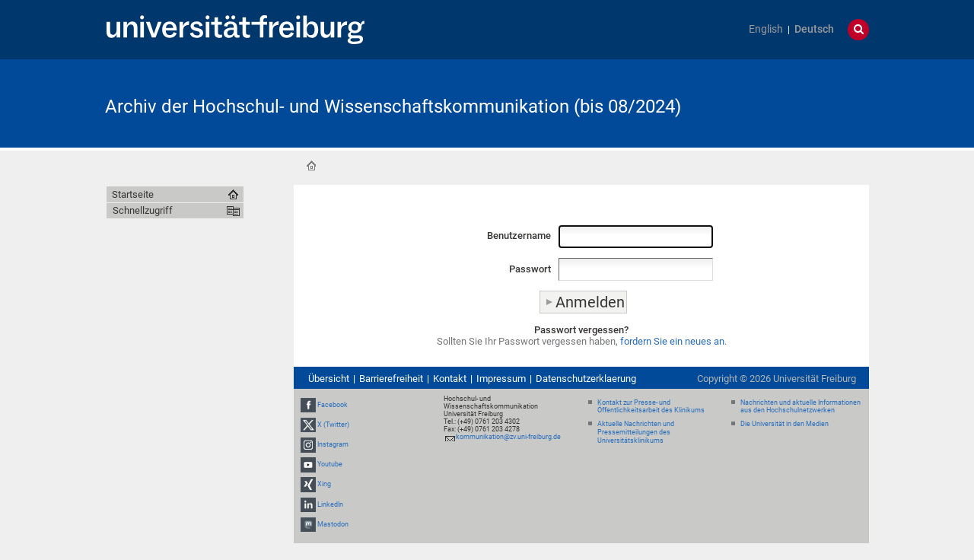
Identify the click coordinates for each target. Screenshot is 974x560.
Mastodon (333, 524)
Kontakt (450, 379)
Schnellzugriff (143, 210)
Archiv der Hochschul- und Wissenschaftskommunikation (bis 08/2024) (393, 107)
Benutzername (519, 235)
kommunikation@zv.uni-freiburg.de (508, 437)
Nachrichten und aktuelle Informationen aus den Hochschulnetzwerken (801, 407)
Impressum (501, 379)
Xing (324, 485)
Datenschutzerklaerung (586, 379)
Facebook (333, 405)
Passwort (530, 269)
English (766, 29)
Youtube (330, 464)
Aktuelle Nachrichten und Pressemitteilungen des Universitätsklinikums (636, 432)
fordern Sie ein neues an (672, 341)
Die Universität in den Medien (785, 424)
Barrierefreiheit (391, 379)
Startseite (311, 166)
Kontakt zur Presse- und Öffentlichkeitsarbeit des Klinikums (651, 407)
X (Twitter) (333, 425)
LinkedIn (330, 504)
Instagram (333, 444)
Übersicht (329, 379)
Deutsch (814, 29)
